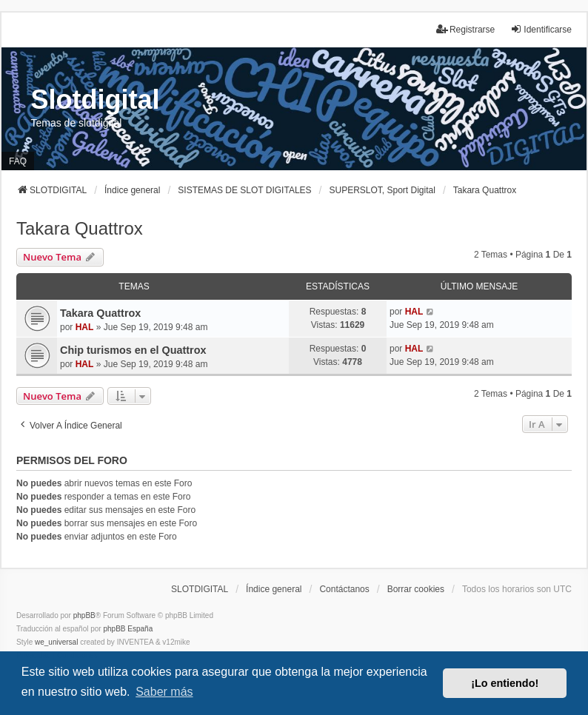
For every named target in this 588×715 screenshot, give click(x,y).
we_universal (56, 642)
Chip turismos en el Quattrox (133, 350)
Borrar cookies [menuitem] (416, 589)
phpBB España (128, 629)
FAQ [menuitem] (18, 161)
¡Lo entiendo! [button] (505, 683)
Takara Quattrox (80, 228)
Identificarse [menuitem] (541, 29)
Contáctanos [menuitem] (344, 589)
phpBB (84, 615)
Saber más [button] (164, 692)
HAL (85, 327)
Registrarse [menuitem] (465, 29)
